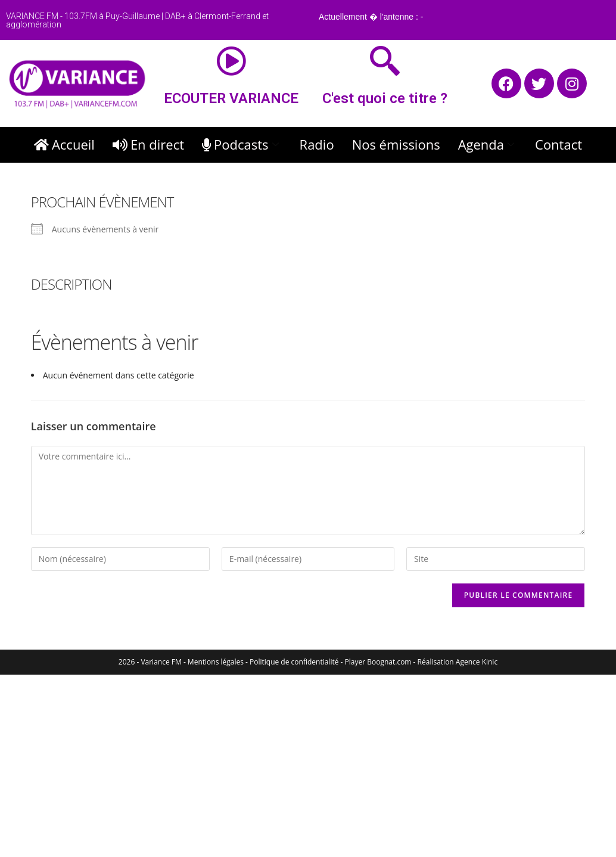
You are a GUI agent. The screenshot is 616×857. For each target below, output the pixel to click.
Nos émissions (396, 144)
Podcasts (242, 144)
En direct (148, 144)
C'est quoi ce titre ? (385, 98)
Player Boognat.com (378, 662)
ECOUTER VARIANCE (231, 98)
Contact (559, 144)
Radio (317, 144)
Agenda (488, 144)
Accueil (64, 144)
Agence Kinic (477, 662)
